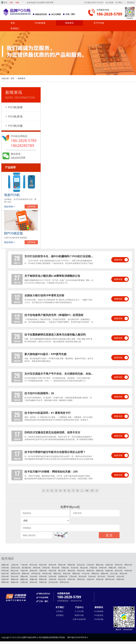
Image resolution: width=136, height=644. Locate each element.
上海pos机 (14, 565)
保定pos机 (67, 573)
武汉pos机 (81, 565)
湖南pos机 (14, 579)
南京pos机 (43, 565)
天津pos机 (5, 568)
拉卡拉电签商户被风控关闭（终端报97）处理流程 (54, 315)
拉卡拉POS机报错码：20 (39, 393)
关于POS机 (99, 23)
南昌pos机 (100, 571)
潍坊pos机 (71, 571)
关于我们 (119, 2)
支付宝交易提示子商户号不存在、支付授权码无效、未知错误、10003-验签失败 (59, 374)
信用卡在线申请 (79, 619)
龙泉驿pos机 (63, 576)
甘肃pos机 (43, 582)
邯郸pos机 (5, 582)
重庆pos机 (100, 565)
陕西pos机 (43, 579)
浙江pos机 (101, 576)
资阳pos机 (24, 576)
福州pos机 (62, 565)
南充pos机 (123, 573)
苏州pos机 (46, 568)
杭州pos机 (52, 565)
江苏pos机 (73, 576)
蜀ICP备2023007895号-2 (78, 637)
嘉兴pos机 (119, 571)
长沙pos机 (75, 568)
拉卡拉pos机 (53, 582)
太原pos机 (90, 579)
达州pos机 (52, 576)
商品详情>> (10, 207)
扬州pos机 (90, 571)
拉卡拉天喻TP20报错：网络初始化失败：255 (51, 471)
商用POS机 (79, 615)
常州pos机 (5, 571)
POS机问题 (99, 619)
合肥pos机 (109, 565)
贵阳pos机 (57, 573)
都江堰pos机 (26, 568)
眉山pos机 (14, 576)
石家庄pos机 (15, 568)
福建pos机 (24, 579)
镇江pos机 (62, 579)
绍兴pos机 (81, 571)
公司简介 (60, 611)
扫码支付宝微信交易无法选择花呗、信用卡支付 (52, 432)
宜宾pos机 (5, 576)
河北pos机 (92, 576)
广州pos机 (24, 565)
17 (92, 491)
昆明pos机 (71, 565)
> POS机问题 (14, 126)
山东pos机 (120, 576)
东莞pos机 (122, 568)
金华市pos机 (36, 573)
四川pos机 (82, 576)
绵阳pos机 (95, 573)
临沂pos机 (5, 573)
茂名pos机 (33, 582)
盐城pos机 (109, 571)
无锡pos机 (65, 568)
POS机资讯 (99, 615)
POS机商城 (40, 23)
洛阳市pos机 (15, 573)
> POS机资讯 (14, 116)
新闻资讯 (69, 23)
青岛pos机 (56, 568)
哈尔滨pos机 (47, 573)
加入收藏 (109, 2)
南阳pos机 (76, 573)
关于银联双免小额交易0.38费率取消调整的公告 (52, 276)
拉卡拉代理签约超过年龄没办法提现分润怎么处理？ (55, 452)
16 (87, 491)
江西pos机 (24, 582)
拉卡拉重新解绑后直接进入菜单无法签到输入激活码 (55, 334)
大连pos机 (24, 571)
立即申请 (31, 207)
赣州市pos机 (110, 579)
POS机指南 (99, 611)
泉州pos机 (103, 568)
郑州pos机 (119, 565)
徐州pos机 (71, 579)
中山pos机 (86, 573)
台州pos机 (128, 571)
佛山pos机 (84, 568)
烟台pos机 (14, 571)
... (82, 491)
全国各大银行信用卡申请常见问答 (44, 295)
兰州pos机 (90, 565)
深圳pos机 (37, 568)
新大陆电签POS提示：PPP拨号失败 (45, 354)
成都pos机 (5, 565)
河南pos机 (5, 579)
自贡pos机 (43, 576)
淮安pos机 (100, 579)
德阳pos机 (105, 573)
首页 (13, 23)
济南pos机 (93, 568)
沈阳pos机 (43, 571)
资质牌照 (60, 615)
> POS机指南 (14, 107)
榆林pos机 (26, 573)
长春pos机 (52, 571)
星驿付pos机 (64, 582)
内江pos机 (114, 573)
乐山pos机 (33, 576)
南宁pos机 (33, 565)
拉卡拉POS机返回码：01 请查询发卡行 (48, 413)
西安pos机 (128, 565)
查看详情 (118, 260)
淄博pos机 (120, 579)
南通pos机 (112, 568)
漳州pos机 (81, 579)
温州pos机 (33, 571)
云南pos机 (52, 579)
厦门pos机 (62, 571)
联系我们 (131, 2)
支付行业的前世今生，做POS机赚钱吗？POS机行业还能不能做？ (59, 256)
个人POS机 (79, 611)
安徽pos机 (33, 579)
